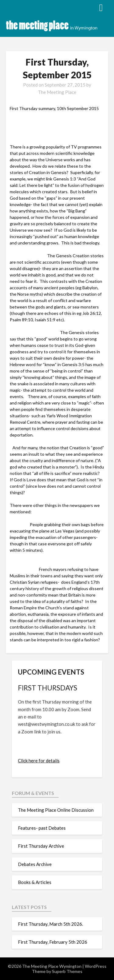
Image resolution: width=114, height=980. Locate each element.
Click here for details (39, 761)
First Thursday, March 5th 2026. (51, 924)
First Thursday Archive (41, 846)
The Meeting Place (57, 92)
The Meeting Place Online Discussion (56, 810)
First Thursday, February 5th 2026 (53, 942)
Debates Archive (35, 864)
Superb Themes (67, 971)
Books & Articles (35, 882)
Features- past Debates (42, 828)
